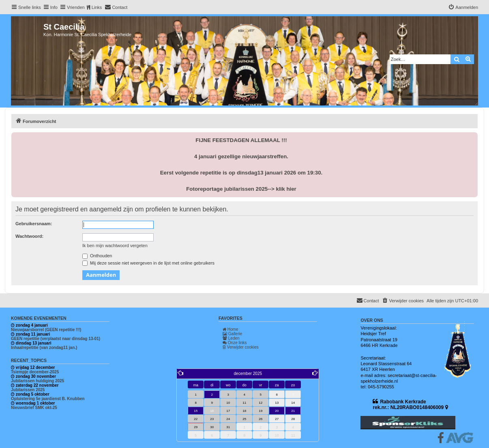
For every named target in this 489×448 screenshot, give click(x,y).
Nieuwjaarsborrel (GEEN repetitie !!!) (46, 330)
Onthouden (97, 256)
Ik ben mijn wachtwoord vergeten (115, 246)
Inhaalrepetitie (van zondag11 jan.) (44, 348)
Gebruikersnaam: (34, 224)
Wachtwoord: (29, 236)
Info (54, 7)
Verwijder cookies (241, 347)
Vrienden (76, 7)
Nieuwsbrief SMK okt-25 (34, 408)
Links (97, 7)
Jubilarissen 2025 (28, 390)
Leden (231, 338)
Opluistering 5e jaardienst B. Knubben (48, 399)
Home (230, 329)
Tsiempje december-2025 (35, 372)
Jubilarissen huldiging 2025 (38, 381)
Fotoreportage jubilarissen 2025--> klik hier (241, 189)
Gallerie (232, 334)
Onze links (235, 343)
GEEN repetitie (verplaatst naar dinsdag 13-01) (56, 339)
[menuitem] (116, 7)
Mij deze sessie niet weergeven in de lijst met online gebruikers (148, 263)
